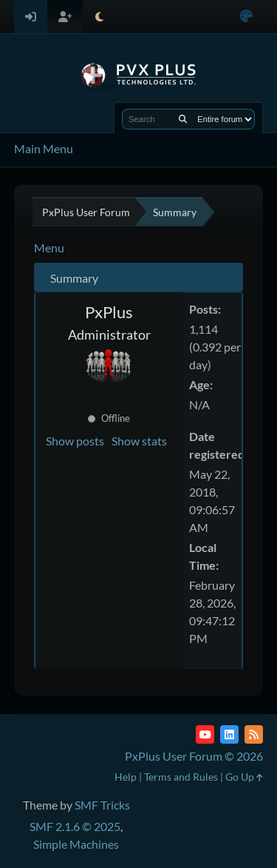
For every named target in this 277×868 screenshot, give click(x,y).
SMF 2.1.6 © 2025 (75, 826)
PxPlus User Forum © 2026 (194, 756)
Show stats (139, 441)
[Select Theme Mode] (99, 17)
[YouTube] (205, 734)
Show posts (75, 441)
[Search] (183, 119)
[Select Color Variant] (246, 17)
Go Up (244, 777)
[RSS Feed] (254, 734)
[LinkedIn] (229, 734)
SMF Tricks (102, 805)
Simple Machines (76, 844)
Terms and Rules (181, 777)
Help (126, 777)
